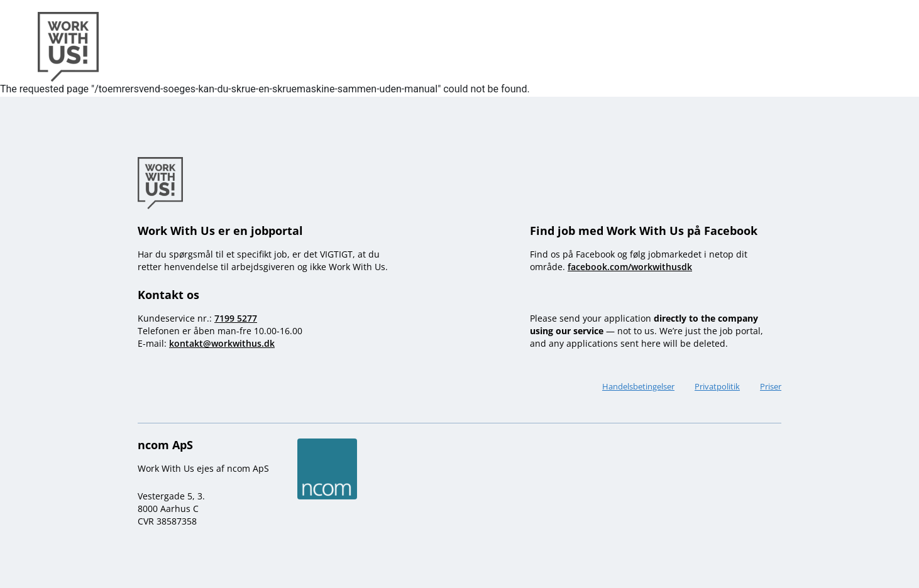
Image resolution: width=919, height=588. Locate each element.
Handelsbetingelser (638, 386)
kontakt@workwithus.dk (222, 343)
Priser (771, 386)
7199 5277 (236, 318)
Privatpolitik (717, 386)
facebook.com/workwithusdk (630, 267)
